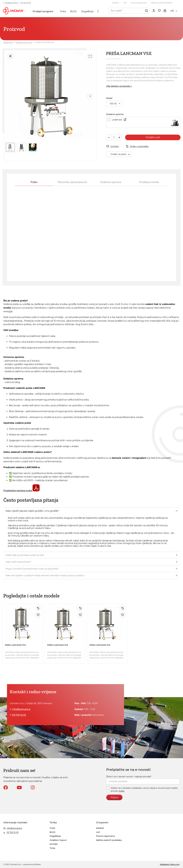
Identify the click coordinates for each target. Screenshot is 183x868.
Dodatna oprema (111, 182)
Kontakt (54, 844)
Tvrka (63, 11)
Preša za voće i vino (24, 42)
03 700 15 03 (26, 3)
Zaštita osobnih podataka (162, 3)
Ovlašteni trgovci (58, 840)
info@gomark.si (11, 3)
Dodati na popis (121, 154)
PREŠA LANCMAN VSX (45, 42)
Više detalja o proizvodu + (119, 86)
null (125, 3)
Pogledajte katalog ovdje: (21, 491)
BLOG (74, 11)
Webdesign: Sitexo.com (170, 864)
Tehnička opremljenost (72, 182)
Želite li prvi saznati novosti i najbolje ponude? (129, 777)
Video (34, 182)
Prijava (114, 797)
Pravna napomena (139, 3)
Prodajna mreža (149, 182)
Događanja (87, 11)
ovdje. (122, 791)
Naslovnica (8, 42)
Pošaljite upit (153, 137)
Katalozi (115, 3)
